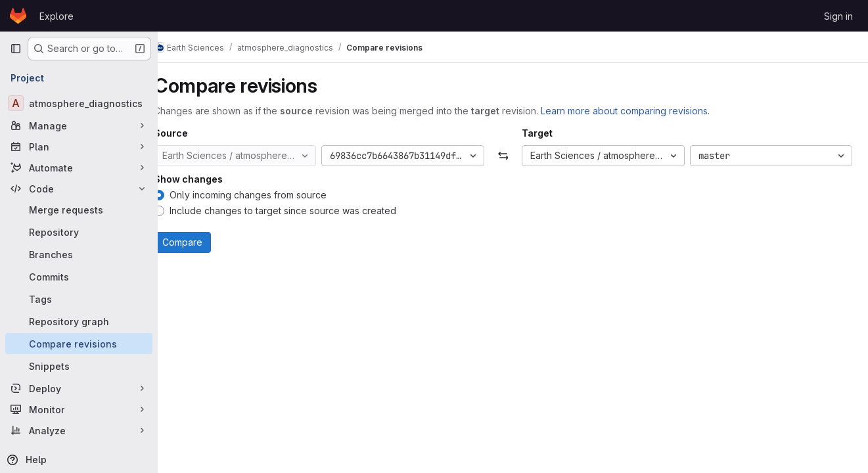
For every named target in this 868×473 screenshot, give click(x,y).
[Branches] (79, 254)
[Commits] (79, 277)
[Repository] (79, 232)
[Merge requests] (79, 210)
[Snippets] (79, 366)
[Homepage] (18, 16)
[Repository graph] (79, 321)
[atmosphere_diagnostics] (79, 103)
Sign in (838, 16)
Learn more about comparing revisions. (645, 111)
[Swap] (513, 156)
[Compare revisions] (79, 344)
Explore (57, 16)
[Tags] (79, 299)
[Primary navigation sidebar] (16, 49)
